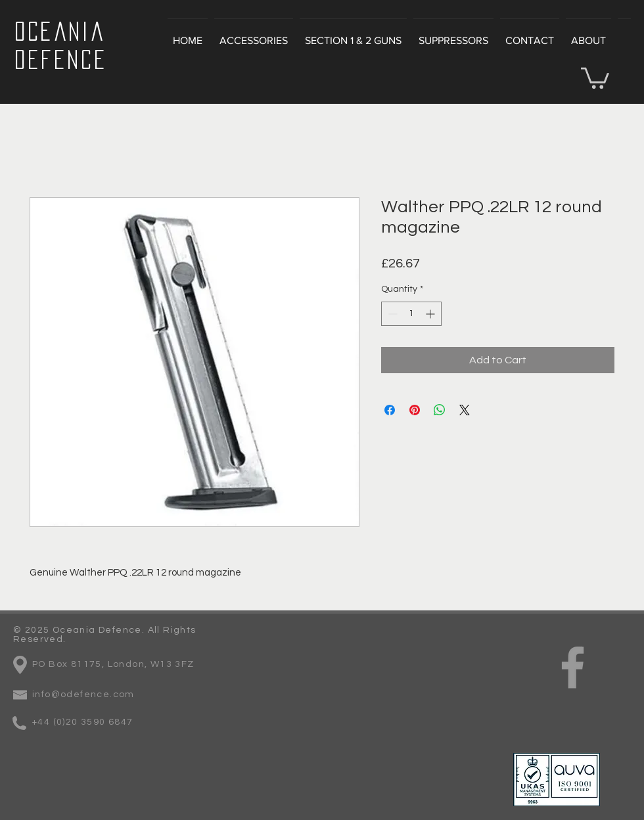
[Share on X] (465, 410)
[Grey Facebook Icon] (573, 667)
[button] (595, 77)
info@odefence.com (83, 695)
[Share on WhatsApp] (440, 410)
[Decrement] (391, 314)
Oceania (60, 31)
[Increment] (431, 314)
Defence (61, 59)
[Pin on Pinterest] (415, 410)
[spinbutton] (411, 314)
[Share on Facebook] (390, 410)
